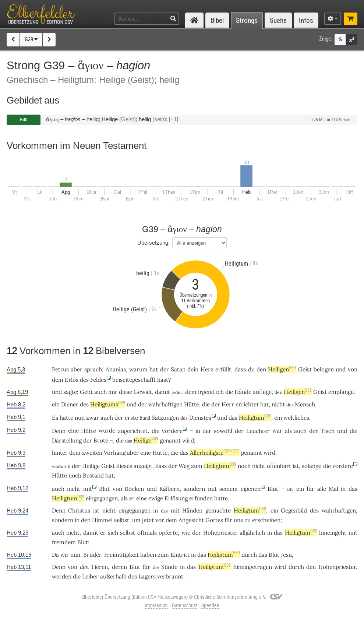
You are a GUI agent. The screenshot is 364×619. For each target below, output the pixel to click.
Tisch (328, 431)
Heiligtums (108, 404)
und (341, 369)
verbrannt (170, 576)
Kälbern (169, 489)
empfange (341, 392)
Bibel (217, 20)
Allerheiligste (215, 453)
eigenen (251, 489)
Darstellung (67, 440)
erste (131, 418)
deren (119, 567)
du (251, 369)
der (165, 369)
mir (113, 392)
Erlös (72, 380)
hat (109, 475)
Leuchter (258, 431)
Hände (243, 392)
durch (249, 555)
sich (113, 533)
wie (186, 533)
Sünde (169, 567)
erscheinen (266, 520)
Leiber (90, 576)
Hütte (192, 404)
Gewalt (143, 392)
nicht (278, 404)
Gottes (214, 520)
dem (58, 380)
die (229, 392)
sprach (93, 369)
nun (80, 418)
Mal (333, 489)
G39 (31, 39)
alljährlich (252, 533)
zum (197, 466)
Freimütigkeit (121, 555)
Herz (207, 369)
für (310, 489)
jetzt (148, 520)
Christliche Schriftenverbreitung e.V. (230, 597)
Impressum (156, 605)
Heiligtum (255, 418)
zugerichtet (133, 431)
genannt (170, 440)
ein (300, 489)
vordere (172, 431)
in (198, 431)
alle (322, 489)
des (84, 380)
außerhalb (113, 576)
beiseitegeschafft (134, 380)
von (353, 369)
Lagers (147, 576)
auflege (262, 392)
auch (100, 392)
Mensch (305, 404)
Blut (104, 489)
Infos (306, 20)
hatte (66, 418)
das (233, 418)
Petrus (60, 369)
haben (148, 555)
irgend (206, 392)
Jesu (286, 555)
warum (138, 369)
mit (88, 489)
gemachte (218, 510)
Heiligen (282, 369)
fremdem (64, 542)
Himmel (102, 520)
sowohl (223, 431)
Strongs (247, 20)
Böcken (134, 489)
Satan (178, 369)
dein (193, 369)
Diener (70, 404)
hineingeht (333, 533)
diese (126, 392)
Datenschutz (185, 605)
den (261, 369)
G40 (24, 120)
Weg (184, 466)
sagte (70, 392)
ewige (156, 498)
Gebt (86, 392)
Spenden (210, 605)
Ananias (116, 369)
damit (162, 392)
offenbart (279, 466)
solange (312, 466)
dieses (124, 466)
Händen (192, 510)
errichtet (247, 404)
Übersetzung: (153, 243)
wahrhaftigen (165, 404)
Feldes (98, 380)
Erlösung (176, 498)
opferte (168, 533)
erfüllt (223, 369)
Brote (101, 440)
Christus (79, 510)
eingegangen (102, 498)
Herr (228, 404)
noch (244, 466)
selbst (122, 520)
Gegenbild (294, 510)
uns (238, 520)
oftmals (147, 533)
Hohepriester (220, 533)
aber (77, 369)
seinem (229, 489)
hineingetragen (253, 567)
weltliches (296, 418)
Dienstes (200, 418)
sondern (194, 489)
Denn (59, 431)
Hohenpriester (337, 567)
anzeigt (143, 466)
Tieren (99, 567)
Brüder (92, 555)
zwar (93, 418)
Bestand (93, 475)
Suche (278, 20)
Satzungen (165, 418)
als (288, 431)
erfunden (201, 498)
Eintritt (180, 555)
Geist (305, 369)
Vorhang (115, 453)
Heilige (146, 440)
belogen (324, 369)
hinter (60, 453)
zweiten (92, 453)
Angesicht (191, 520)
